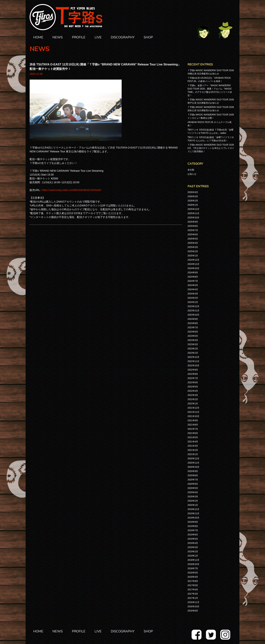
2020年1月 (193, 505)
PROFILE (79, 37)
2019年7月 (193, 530)
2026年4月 (193, 192)
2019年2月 (193, 552)
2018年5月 (193, 573)
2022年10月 (193, 366)
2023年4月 (193, 340)
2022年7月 (193, 378)
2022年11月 (193, 361)
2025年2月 (193, 251)
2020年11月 (193, 463)
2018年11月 (193, 560)
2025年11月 (193, 213)
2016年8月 (193, 611)
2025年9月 (193, 222)
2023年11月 (193, 311)
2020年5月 (193, 488)
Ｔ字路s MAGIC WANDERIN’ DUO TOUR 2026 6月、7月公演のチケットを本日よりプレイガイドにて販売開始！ (211, 148)
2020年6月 (193, 484)
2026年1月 (193, 205)
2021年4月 (193, 442)
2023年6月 (193, 332)
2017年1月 (193, 598)
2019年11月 (193, 514)
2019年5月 (193, 539)
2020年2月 (193, 501)
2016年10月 (193, 607)
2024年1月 (193, 302)
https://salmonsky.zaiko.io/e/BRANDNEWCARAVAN (71, 190)
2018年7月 (193, 568)
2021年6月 (193, 433)
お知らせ (192, 174)
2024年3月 (193, 294)
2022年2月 (193, 399)
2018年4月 (193, 577)
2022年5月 (193, 387)
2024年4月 (193, 289)
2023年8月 (193, 323)
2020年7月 (193, 480)
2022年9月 (193, 370)
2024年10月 (193, 268)
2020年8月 (193, 475)
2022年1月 (193, 404)
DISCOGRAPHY (123, 37)
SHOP (148, 37)
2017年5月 (193, 585)
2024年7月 (193, 281)
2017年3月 (193, 594)
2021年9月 (193, 421)
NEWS (58, 37)
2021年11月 (193, 412)
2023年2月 (193, 349)
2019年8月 (193, 526)
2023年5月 (193, 336)
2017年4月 (193, 590)
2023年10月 (193, 315)
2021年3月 (193, 446)
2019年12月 (193, 509)
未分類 (191, 170)
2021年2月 (193, 450)
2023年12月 (193, 306)
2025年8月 (193, 226)
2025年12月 (193, 209)
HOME (38, 37)
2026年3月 (193, 196)
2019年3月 (193, 547)
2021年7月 (193, 429)
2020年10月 (193, 467)
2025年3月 (193, 247)
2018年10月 (193, 564)
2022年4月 (193, 391)
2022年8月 (193, 374)
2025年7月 (193, 230)
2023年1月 (193, 353)
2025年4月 (193, 243)
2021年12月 (193, 408)
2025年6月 (193, 235)
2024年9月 (193, 273)
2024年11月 (193, 264)
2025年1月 (193, 256)
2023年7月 (193, 328)
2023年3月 (193, 344)
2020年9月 (193, 471)
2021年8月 (193, 425)
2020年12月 (193, 459)
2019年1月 (193, 556)
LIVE (98, 37)
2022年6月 (193, 382)
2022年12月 (193, 357)
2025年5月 (193, 239)
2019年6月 (193, 535)
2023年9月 (193, 319)
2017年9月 (193, 581)
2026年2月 (193, 201)
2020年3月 (193, 497)
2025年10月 (193, 218)
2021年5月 (193, 437)
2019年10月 (193, 518)
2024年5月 (193, 285)
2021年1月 (193, 454)
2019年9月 (193, 522)
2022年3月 (193, 395)
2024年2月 (193, 298)
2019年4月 (193, 543)
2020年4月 (193, 492)
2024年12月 (193, 260)
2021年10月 (193, 416)
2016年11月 (193, 602)
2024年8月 (193, 277)
